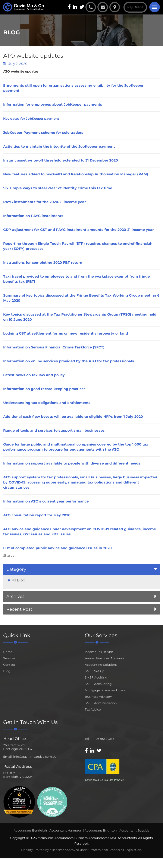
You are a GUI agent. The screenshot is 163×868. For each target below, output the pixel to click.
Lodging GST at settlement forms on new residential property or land (66, 333)
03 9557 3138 (105, 739)
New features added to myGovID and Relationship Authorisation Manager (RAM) (76, 174)
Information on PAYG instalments (33, 216)
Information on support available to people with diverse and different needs (72, 463)
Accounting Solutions (101, 665)
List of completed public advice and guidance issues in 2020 (57, 548)
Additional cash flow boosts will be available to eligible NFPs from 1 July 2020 (73, 417)
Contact (9, 665)
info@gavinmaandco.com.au (35, 757)
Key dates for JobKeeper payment (31, 119)
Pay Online (135, 7)
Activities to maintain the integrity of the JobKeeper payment (59, 146)
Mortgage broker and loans (105, 690)
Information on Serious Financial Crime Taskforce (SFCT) (54, 347)
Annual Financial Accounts (105, 658)
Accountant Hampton (66, 830)
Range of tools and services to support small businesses (54, 430)
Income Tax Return (99, 652)
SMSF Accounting (98, 684)
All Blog (19, 580)
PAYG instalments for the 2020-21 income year (45, 202)
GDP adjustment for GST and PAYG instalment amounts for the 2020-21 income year (79, 230)
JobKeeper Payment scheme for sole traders (43, 133)
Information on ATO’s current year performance (46, 501)
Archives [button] (15, 596)
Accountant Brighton (101, 830)
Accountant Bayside (134, 830)
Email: (8, 757)
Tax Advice (93, 709)
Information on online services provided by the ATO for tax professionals (69, 361)
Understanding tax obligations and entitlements (47, 403)
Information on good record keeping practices (44, 389)
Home (8, 652)
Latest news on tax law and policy (34, 375)
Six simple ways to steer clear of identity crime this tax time (58, 188)
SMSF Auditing (96, 677)
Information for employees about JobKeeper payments (53, 104)
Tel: (87, 739)
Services (9, 658)
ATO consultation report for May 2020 (37, 515)
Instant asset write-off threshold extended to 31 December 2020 (61, 160)
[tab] (81, 569)
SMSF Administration (101, 703)
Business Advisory (98, 697)
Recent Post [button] (19, 609)
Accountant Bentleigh (30, 830)
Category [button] (16, 569)
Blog (7, 671)
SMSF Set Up (95, 671)
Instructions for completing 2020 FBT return (43, 263)
